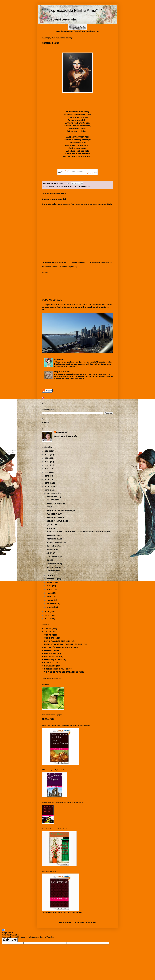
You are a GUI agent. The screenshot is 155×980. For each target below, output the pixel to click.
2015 (47, 490)
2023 (47, 462)
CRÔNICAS (49, 638)
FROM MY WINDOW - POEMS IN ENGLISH (73, 187)
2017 (47, 483)
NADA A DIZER (51, 656)
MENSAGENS (50, 653)
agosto (51, 582)
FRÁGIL (50, 507)
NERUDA (51, 528)
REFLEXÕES (50, 666)
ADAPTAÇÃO (53, 500)
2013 (47, 615)
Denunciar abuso (52, 679)
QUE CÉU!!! (52, 525)
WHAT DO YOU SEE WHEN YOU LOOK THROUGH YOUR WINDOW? (78, 532)
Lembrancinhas (54, 571)
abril (49, 596)
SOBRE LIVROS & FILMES (56, 669)
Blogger (92, 922)
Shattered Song (54, 564)
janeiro (50, 607)
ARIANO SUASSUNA (56, 503)
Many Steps (52, 549)
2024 (47, 458)
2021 (47, 469)
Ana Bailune (62, 433)
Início (47, 423)
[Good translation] (6, 940)
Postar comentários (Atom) (64, 267)
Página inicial (78, 262)
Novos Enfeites (54, 546)
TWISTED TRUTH (55, 514)
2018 (47, 479)
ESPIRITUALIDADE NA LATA (57, 641)
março (50, 600)
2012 (47, 619)
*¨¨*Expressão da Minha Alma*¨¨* (72, 10)
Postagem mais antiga (101, 262)
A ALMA (48, 629)
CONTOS (48, 635)
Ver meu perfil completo (66, 436)
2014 (47, 612)
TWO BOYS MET (54, 557)
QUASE (50, 560)
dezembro (52, 493)
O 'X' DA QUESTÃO (53, 660)
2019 (47, 476)
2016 (47, 486)
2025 (47, 455)
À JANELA (59, 359)
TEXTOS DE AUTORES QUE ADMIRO (61, 672)
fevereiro (52, 604)
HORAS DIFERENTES (56, 542)
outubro (51, 575)
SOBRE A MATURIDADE (58, 521)
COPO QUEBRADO (52, 300)
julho (49, 586)
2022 (47, 465)
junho (50, 589)
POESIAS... (49, 663)
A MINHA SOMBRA (55, 517)
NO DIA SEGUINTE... (56, 567)
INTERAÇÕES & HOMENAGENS (59, 647)
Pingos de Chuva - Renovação (61, 510)
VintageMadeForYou (89, 31)
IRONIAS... (49, 650)
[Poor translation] (14, 940)
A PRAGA (51, 553)
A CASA (48, 632)
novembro (52, 497)
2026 (47, 451)
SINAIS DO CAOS (54, 535)
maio (50, 593)
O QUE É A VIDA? (62, 372)
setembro (52, 579)
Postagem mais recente (54, 262)
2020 (47, 472)
